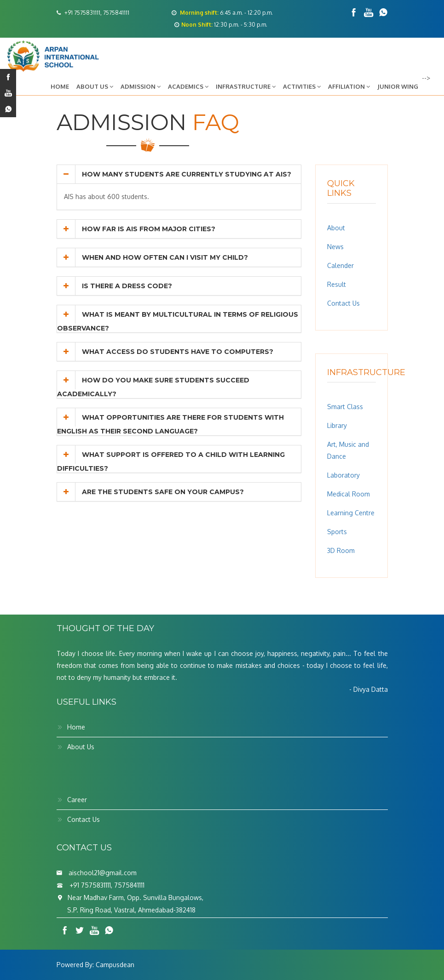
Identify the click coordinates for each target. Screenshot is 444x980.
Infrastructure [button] (246, 86)
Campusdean (115, 965)
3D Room (341, 550)
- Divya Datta (369, 689)
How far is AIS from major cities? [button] (136, 229)
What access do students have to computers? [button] (165, 352)
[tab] (179, 174)
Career (77, 800)
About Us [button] (95, 86)
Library (337, 425)
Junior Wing (398, 86)
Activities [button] (302, 86)
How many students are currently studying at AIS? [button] (174, 174)
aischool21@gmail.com (103, 873)
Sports (337, 532)
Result (337, 284)
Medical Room (349, 494)
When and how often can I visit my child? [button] (153, 257)
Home (60, 86)
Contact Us (343, 303)
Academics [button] (188, 86)
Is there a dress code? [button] (115, 286)
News (335, 247)
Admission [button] (141, 86)
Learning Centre (351, 513)
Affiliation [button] (349, 86)
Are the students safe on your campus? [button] (150, 492)
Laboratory (343, 475)
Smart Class (345, 407)
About (336, 228)
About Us (81, 747)
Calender (340, 265)
